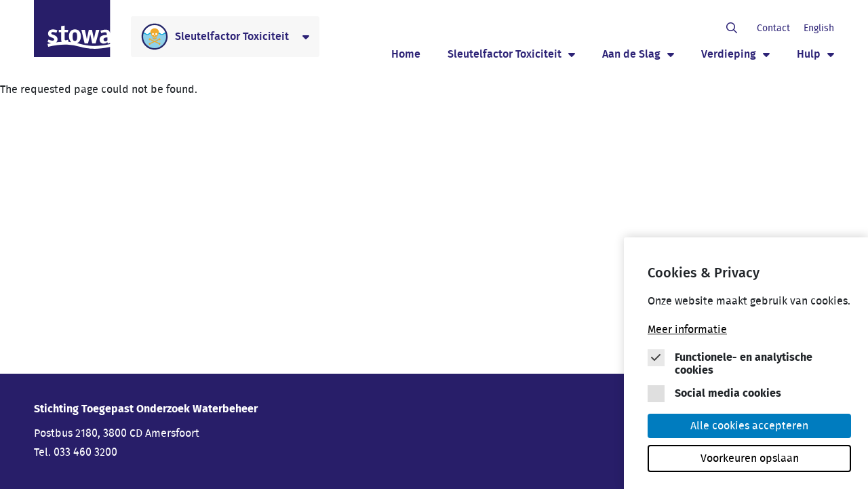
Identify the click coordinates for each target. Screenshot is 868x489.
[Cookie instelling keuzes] (749, 369)
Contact (773, 28)
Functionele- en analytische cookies (744, 367)
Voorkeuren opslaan (750, 461)
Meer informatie (687, 332)
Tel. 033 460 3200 (76, 452)
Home (406, 54)
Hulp (809, 54)
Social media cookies (728, 396)
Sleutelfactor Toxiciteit (505, 54)
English (819, 28)
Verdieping (729, 54)
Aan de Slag (631, 54)
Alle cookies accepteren (749, 429)
